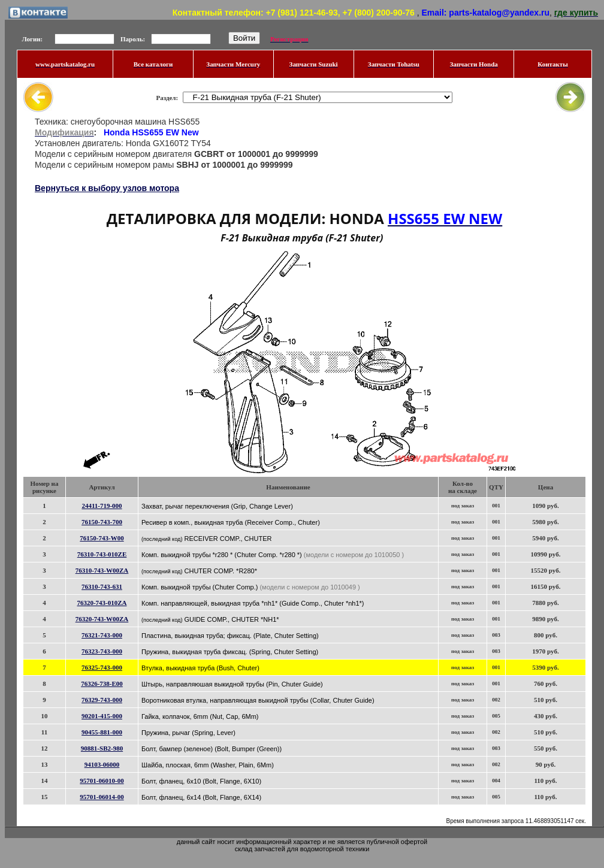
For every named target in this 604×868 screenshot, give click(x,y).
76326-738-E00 (102, 683)
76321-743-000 (102, 635)
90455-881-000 (102, 732)
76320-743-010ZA (102, 603)
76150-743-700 (102, 522)
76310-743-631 (102, 586)
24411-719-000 (102, 506)
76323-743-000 (102, 651)
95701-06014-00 (102, 797)
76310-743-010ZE (102, 554)
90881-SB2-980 (102, 748)
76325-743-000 (102, 667)
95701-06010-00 (102, 781)
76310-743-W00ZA (102, 570)
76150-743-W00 (102, 538)
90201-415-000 (102, 716)
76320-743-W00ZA (102, 619)
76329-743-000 (102, 700)
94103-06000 (102, 764)
